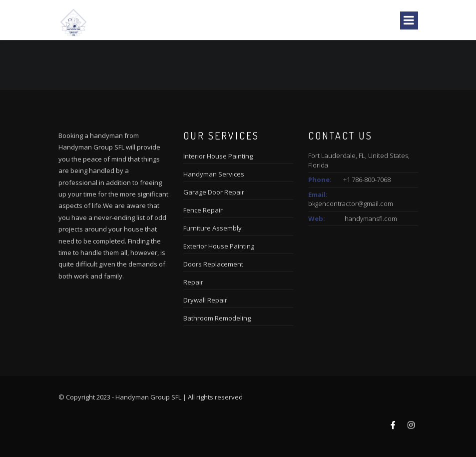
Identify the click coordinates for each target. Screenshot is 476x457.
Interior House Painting (218, 156)
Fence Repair (203, 210)
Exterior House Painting (219, 246)
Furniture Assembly (213, 228)
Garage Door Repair (214, 192)
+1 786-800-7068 (367, 179)
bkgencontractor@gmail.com (351, 203)
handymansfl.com (371, 218)
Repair (193, 282)
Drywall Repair (205, 300)
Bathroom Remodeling (217, 318)
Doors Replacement (213, 264)
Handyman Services (214, 174)
